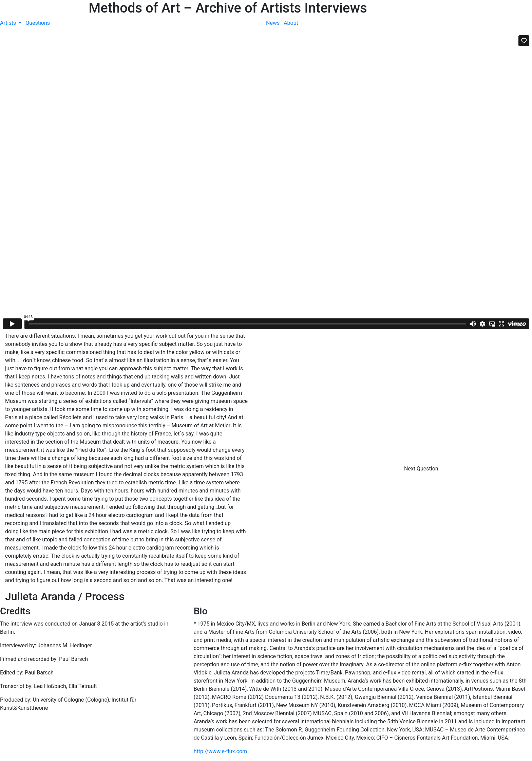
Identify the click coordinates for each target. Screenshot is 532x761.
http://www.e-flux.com (220, 751)
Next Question (422, 469)
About (291, 23)
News (273, 23)
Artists (9, 23)
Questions (38, 23)
